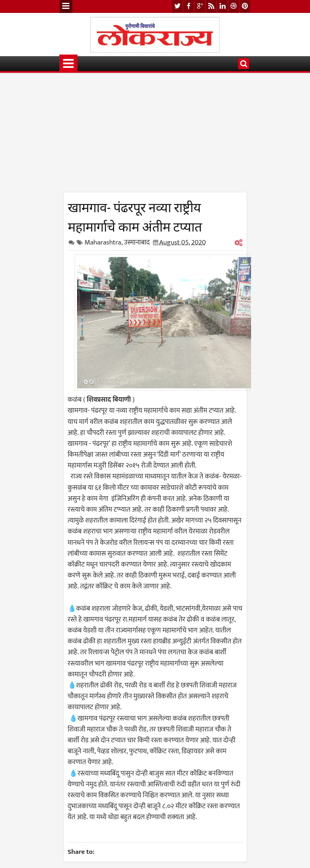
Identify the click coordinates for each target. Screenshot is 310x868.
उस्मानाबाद (137, 242)
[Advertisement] (155, 135)
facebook (189, 6)
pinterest (245, 6)
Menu (66, 6)
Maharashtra (103, 242)
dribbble (234, 6)
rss (211, 6)
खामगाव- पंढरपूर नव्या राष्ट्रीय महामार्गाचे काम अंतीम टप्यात (135, 216)
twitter (177, 6)
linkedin (222, 6)
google (200, 6)
